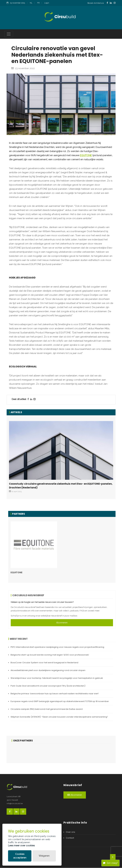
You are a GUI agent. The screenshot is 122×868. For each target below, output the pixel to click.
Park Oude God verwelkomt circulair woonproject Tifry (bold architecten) (48, 686)
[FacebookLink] (107, 3)
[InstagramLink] (115, 3)
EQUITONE (86, 156)
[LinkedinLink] (111, 3)
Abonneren (62, 623)
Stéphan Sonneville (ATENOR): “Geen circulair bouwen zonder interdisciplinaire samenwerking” (59, 717)
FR (38, 3)
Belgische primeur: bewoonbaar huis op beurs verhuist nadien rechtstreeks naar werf (55, 694)
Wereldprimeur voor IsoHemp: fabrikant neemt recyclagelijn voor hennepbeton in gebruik (57, 678)
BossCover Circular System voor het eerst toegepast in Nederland (44, 663)
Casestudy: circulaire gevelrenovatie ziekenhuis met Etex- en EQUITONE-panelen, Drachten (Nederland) (61, 486)
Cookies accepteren (20, 856)
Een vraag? (110, 863)
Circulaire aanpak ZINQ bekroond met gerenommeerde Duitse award (47, 709)
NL (31, 3)
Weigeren (44, 856)
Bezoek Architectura (96, 3)
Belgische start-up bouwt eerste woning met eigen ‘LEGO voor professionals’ (50, 655)
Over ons (70, 832)
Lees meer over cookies (21, 846)
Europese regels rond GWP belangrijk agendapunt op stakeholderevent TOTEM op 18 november (60, 701)
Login (47, 3)
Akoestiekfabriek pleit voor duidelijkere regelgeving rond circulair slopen (48, 670)
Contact (70, 838)
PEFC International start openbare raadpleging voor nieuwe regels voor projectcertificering (57, 647)
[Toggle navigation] (9, 34)
